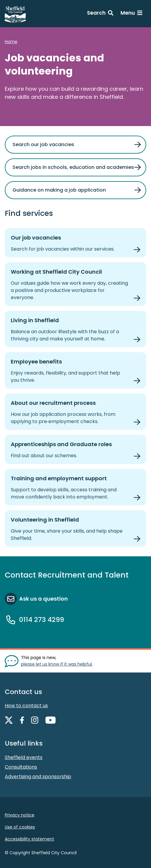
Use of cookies (20, 827)
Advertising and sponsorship (38, 777)
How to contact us (26, 706)
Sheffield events (24, 757)
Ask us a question (44, 599)
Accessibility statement (29, 839)
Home (11, 42)
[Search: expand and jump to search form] (100, 14)
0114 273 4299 (42, 620)
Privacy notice (20, 815)
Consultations (21, 767)
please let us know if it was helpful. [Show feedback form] (57, 664)
